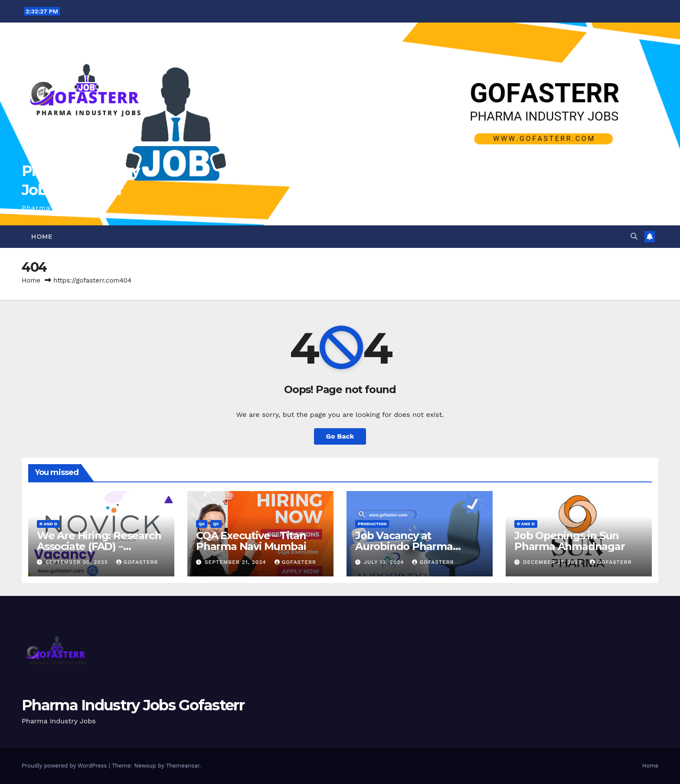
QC (216, 524)
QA (202, 524)
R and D (48, 524)
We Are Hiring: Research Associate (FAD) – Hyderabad (99, 546)
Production (372, 524)
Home (42, 237)
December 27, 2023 (553, 562)
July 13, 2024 (385, 562)
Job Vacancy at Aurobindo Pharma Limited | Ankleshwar (409, 546)
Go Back (340, 436)
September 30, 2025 (78, 562)
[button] (634, 236)
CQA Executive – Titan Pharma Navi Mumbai (251, 541)
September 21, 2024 (237, 562)
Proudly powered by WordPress (65, 766)
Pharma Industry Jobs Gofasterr (133, 705)
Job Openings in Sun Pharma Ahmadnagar (570, 541)
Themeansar (183, 766)
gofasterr (137, 562)
